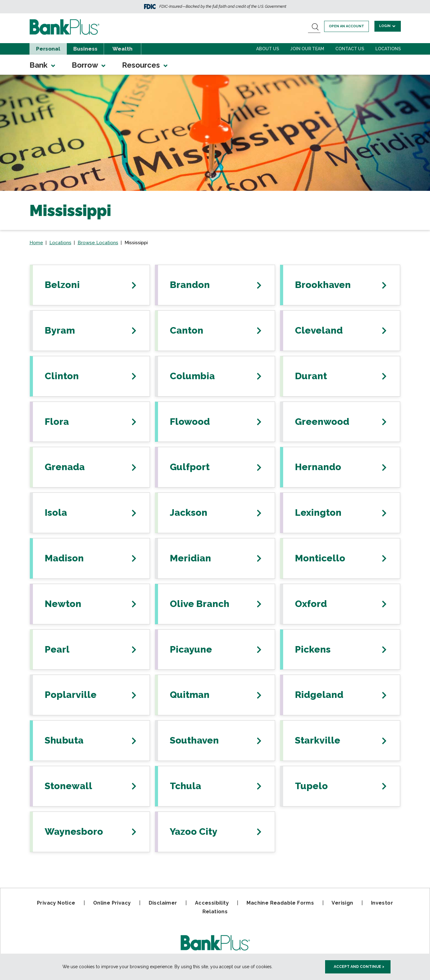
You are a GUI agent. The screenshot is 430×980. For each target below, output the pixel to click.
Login (388, 26)
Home (36, 243)
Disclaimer (163, 903)
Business (85, 49)
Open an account (347, 26)
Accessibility (212, 903)
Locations (388, 49)
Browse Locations (98, 243)
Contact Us (350, 49)
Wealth (122, 49)
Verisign (342, 903)
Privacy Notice (56, 903)
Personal (48, 49)
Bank (43, 65)
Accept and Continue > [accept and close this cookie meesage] (359, 967)
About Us (268, 49)
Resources (145, 65)
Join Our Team (307, 49)
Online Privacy (112, 903)
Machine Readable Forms (280, 903)
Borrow (89, 65)
